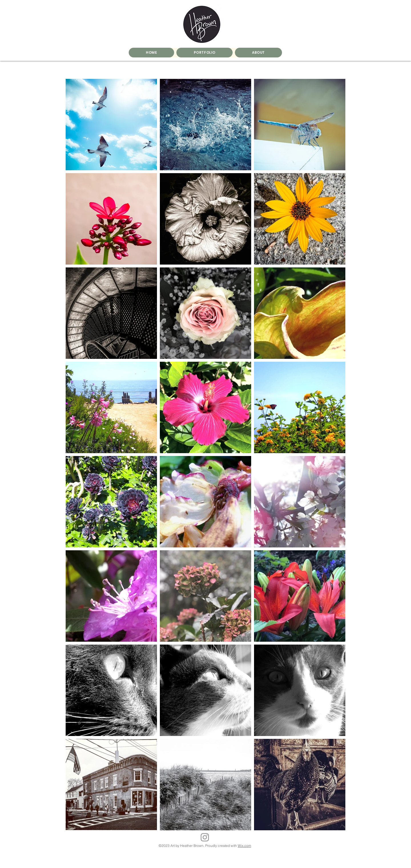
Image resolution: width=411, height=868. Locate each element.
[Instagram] (205, 837)
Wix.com (244, 846)
